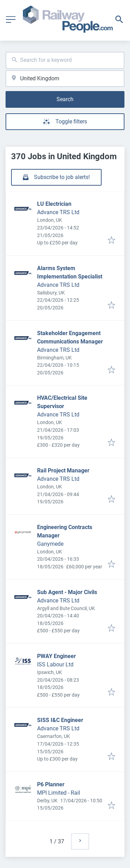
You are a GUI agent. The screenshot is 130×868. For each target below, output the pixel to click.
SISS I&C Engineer (60, 720)
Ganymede (50, 544)
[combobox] (65, 60)
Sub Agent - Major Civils (67, 592)
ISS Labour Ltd (55, 664)
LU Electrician (54, 204)
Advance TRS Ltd (58, 212)
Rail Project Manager (63, 470)
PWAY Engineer (57, 656)
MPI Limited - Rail (59, 793)
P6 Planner (51, 784)
